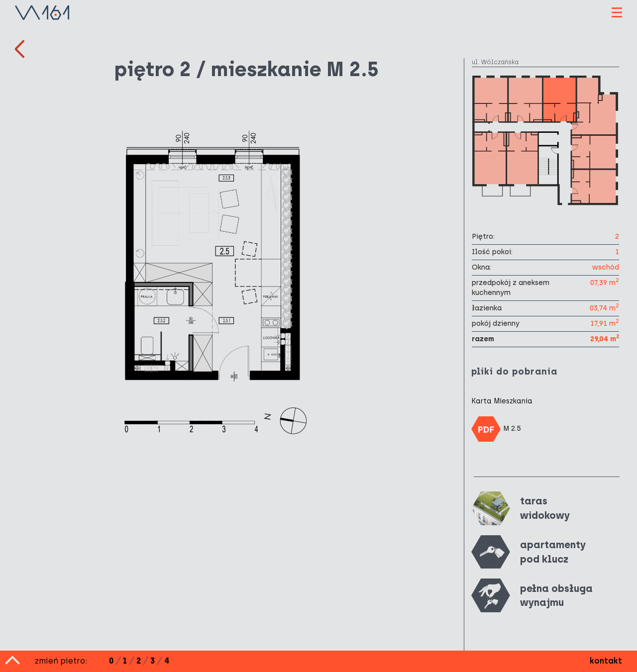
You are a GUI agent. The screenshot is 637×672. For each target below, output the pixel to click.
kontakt (606, 661)
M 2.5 (496, 429)
